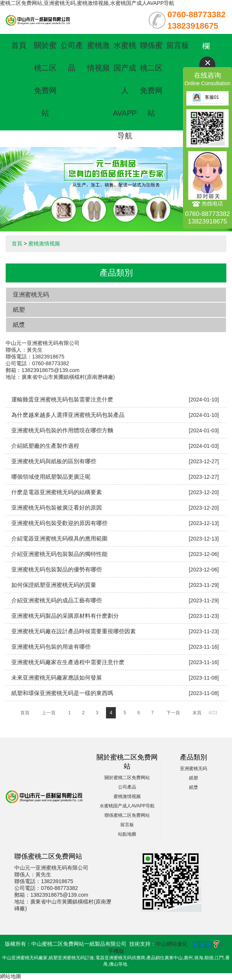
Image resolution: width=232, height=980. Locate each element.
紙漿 (19, 325)
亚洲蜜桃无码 (31, 295)
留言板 (178, 45)
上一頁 (49, 713)
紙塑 (19, 310)
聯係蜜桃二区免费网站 (127, 815)
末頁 (197, 713)
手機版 (116, 951)
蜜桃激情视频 (44, 243)
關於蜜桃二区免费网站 (127, 778)
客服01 (206, 97)
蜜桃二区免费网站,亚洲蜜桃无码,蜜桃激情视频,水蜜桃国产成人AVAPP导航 (87, 3)
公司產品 (127, 787)
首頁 (19, 45)
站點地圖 (127, 834)
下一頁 (173, 713)
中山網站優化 (172, 944)
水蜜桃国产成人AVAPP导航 (125, 90)
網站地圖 (11, 976)
